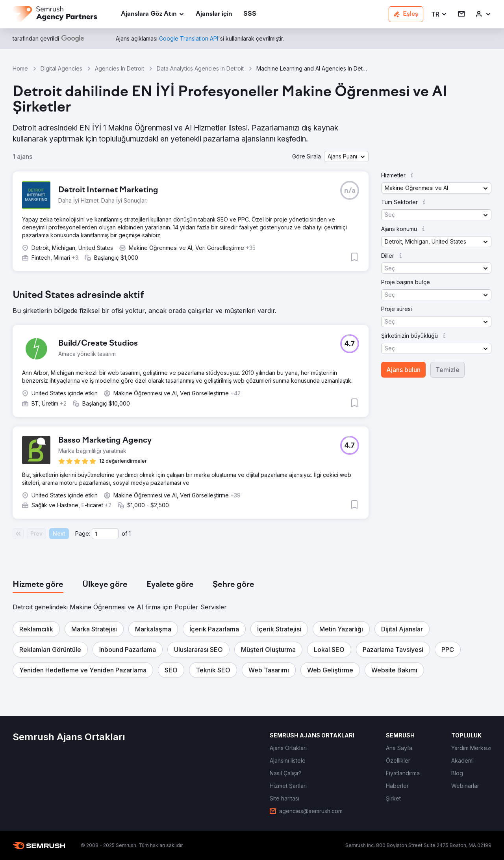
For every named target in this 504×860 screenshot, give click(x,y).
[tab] (38, 585)
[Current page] (105, 534)
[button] (439, 14)
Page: (83, 533)
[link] (214, 14)
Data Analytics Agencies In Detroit (200, 68)
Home (20, 68)
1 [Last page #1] (130, 533)
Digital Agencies (61, 68)
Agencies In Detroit (120, 68)
